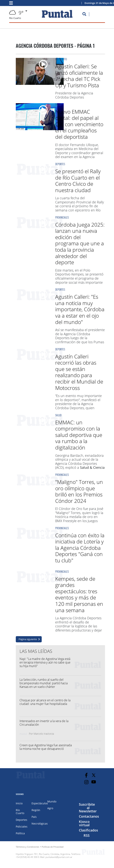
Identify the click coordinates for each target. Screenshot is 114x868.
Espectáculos (40, 803)
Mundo (52, 801)
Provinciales (62, 217)
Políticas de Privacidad (53, 847)
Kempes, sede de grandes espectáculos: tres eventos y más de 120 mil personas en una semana (79, 594)
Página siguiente (28, 639)
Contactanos (89, 816)
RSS (87, 835)
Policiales (22, 827)
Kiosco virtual (84, 823)
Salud (58, 104)
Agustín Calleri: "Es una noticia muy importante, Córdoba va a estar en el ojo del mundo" (80, 309)
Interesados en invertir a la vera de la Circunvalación (44, 723)
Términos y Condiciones (27, 847)
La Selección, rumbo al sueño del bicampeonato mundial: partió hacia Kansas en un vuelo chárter (44, 683)
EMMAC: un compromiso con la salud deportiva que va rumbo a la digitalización (79, 435)
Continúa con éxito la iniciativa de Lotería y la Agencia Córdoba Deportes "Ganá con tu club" (80, 548)
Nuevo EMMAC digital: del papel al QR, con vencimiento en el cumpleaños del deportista (79, 124)
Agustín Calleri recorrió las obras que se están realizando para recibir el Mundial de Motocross (79, 372)
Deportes (60, 164)
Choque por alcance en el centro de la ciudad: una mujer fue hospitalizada (45, 702)
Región (36, 810)
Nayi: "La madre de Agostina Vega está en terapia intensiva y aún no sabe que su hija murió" (45, 662)
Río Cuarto (61, 59)
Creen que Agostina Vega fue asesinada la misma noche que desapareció (46, 747)
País (34, 817)
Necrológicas (40, 824)
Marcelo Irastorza (44, 734)
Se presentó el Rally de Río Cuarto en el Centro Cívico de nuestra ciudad (78, 181)
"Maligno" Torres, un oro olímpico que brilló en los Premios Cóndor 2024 (79, 491)
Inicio (19, 803)
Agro (50, 808)
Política (20, 833)
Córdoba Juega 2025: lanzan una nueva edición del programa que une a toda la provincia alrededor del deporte (80, 243)
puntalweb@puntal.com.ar (59, 857)
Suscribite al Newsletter (88, 808)
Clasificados (88, 830)
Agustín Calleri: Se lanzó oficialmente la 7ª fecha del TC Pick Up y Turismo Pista (79, 76)
